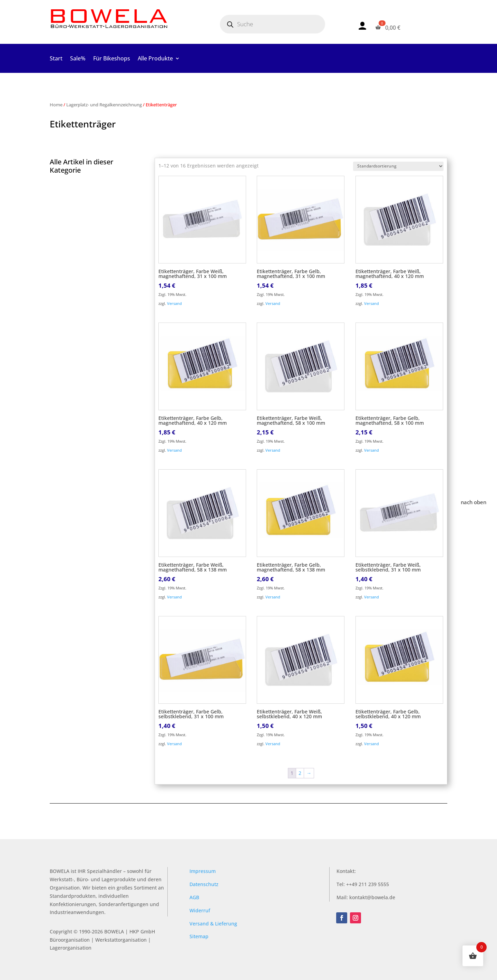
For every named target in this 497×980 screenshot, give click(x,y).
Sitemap (199, 936)
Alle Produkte (155, 59)
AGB (194, 897)
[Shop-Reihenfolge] (398, 166)
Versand (174, 303)
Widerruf (200, 910)
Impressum (203, 871)
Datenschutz (204, 884)
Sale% (78, 59)
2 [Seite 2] (300, 773)
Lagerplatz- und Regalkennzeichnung (104, 105)
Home (56, 105)
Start (56, 59)
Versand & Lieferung (213, 924)
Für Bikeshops (112, 59)
